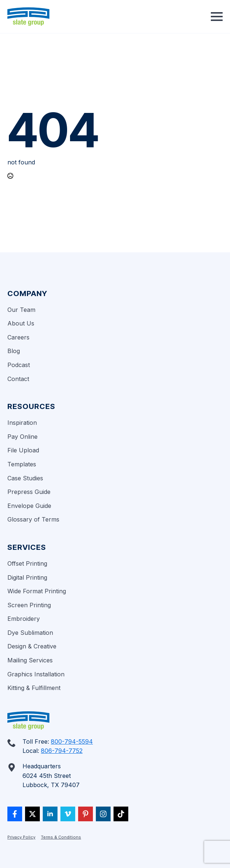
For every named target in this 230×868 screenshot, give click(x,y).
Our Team (21, 310)
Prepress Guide (29, 492)
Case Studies (25, 478)
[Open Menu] (217, 17)
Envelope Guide (29, 506)
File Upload (23, 450)
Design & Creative (32, 646)
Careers (18, 337)
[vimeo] (68, 814)
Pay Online (22, 437)
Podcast (19, 365)
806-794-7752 (62, 751)
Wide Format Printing (37, 591)
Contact (18, 379)
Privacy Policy (21, 837)
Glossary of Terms (33, 519)
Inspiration (22, 423)
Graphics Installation (36, 674)
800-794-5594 (72, 741)
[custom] (15, 814)
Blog (14, 351)
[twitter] (32, 814)
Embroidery (24, 619)
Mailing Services (30, 660)
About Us (21, 323)
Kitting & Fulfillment (34, 688)
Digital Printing (27, 577)
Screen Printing (29, 605)
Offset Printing (27, 563)
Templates (22, 464)
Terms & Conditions (61, 837)
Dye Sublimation (30, 633)
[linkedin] (50, 814)
